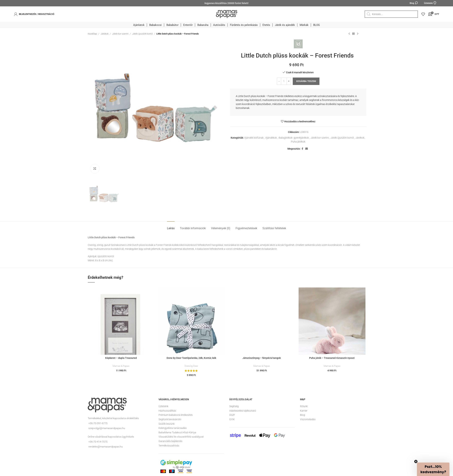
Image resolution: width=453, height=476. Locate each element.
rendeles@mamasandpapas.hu (106, 447)
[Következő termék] (358, 34)
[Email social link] (307, 149)
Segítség (234, 406)
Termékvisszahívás (169, 446)
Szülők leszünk (167, 424)
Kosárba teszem (306, 81)
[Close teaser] (416, 461)
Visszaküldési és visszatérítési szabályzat (181, 437)
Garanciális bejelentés (170, 441)
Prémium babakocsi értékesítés (176, 415)
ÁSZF (232, 415)
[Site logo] (227, 14)
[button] (433, 469)
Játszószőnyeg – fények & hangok (262, 358)
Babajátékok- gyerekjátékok (294, 138)
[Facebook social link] (302, 149)
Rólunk (304, 406)
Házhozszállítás (167, 411)
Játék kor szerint (120, 34)
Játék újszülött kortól (142, 34)
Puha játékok (298, 142)
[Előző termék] (349, 34)
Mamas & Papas (121, 366)
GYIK (232, 419)
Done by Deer (191, 366)
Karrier (304, 411)
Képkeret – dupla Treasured (121, 358)
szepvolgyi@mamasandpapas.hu (107, 428)
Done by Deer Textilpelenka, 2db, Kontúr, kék (191, 358)
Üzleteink (163, 406)
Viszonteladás (308, 419)
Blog (302, 415)
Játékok (105, 34)
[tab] (171, 226)
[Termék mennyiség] (284, 81)
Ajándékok (271, 138)
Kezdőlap (92, 34)
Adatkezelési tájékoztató (243, 411)
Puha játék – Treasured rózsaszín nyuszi (332, 358)
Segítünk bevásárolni (170, 419)
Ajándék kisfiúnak (254, 138)
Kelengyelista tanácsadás (173, 428)
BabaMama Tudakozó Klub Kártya (177, 432)
